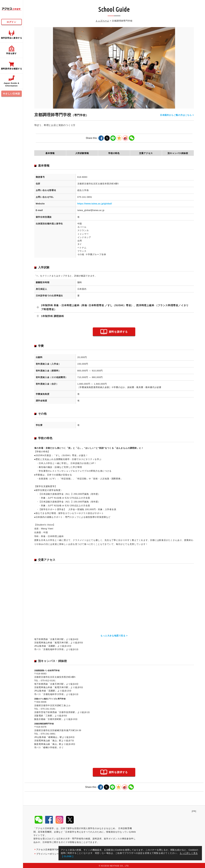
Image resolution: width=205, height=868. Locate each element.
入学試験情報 (82, 153)
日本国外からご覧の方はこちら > (177, 115)
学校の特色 (114, 153)
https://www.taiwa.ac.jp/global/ (95, 204)
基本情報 (50, 153)
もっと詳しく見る (189, 853)
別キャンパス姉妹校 (178, 153)
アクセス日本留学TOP (48, 849)
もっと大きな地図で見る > (114, 635)
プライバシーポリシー (48, 853)
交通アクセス (146, 153)
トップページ (102, 21)
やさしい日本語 (11, 94)
